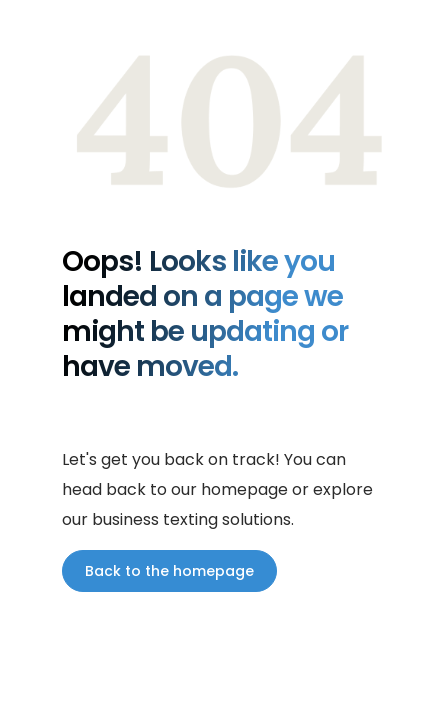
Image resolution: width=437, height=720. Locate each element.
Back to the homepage (169, 571)
